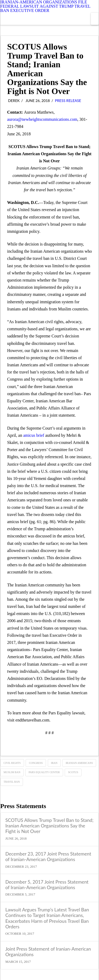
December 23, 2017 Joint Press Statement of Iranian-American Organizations (48, 857)
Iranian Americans (79, 763)
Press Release (68, 101)
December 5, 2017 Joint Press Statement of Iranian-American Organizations (47, 885)
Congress (36, 763)
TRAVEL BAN (12, 782)
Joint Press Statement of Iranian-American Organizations (48, 952)
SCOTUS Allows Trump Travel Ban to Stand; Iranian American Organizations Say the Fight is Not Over (49, 826)
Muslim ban (12, 772)
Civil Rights (12, 763)
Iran (54, 763)
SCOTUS (73, 772)
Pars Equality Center (44, 772)
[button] (95, 19)
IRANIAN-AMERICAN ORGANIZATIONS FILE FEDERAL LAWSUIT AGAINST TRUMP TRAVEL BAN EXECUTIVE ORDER (45, 6)
